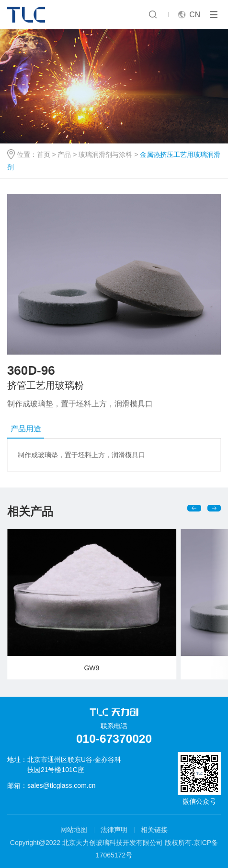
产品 (64, 155)
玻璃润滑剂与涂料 (105, 155)
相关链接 (154, 830)
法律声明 (114, 830)
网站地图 (74, 830)
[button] (194, 508)
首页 (44, 155)
